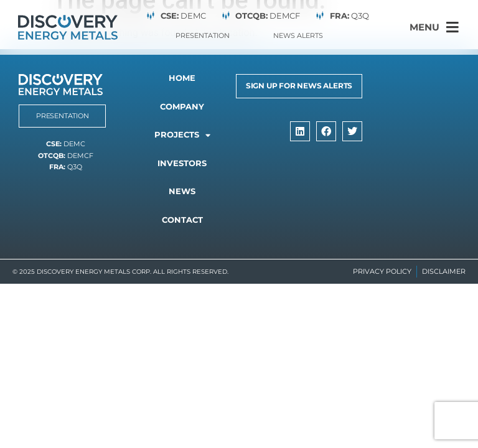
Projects (182, 135)
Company (182, 106)
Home (182, 78)
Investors (182, 163)
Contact (182, 220)
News (182, 191)
